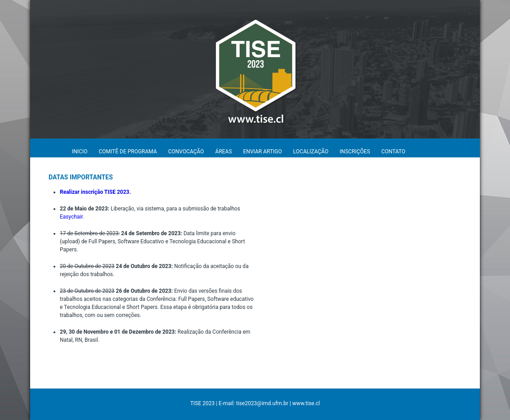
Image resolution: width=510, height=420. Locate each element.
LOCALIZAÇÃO (311, 152)
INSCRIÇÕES (355, 152)
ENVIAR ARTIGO (263, 152)
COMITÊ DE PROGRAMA (127, 152)
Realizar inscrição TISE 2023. (95, 192)
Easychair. (72, 217)
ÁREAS (224, 152)
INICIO (80, 152)
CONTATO (393, 152)
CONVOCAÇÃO (186, 152)
